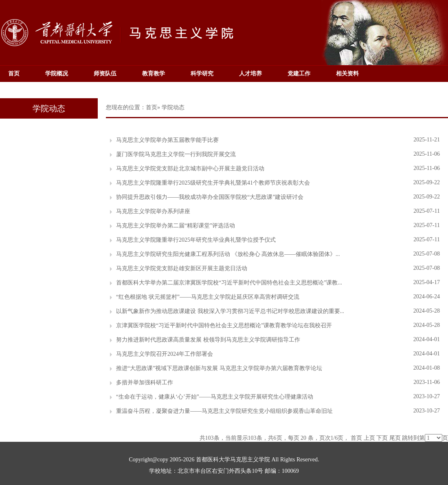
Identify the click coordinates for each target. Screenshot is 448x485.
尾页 (395, 438)
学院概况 (57, 74)
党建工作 (299, 74)
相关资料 (347, 74)
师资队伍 (105, 74)
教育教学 (154, 74)
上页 (369, 438)
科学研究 (202, 74)
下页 (382, 438)
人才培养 (250, 74)
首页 (14, 74)
